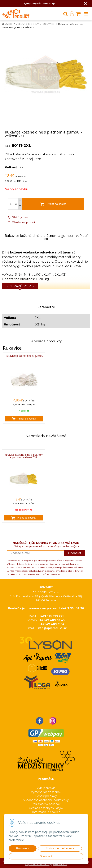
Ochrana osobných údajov (46, 808)
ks (16, 204)
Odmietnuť (46, 856)
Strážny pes (18, 217)
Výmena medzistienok (46, 792)
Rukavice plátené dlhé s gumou (24, 356)
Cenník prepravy (46, 796)
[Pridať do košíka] (24, 419)
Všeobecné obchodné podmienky (46, 800)
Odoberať (75, 553)
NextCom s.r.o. (60, 864)
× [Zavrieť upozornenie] (85, 3)
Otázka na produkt (22, 222)
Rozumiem (23, 848)
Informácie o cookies (46, 812)
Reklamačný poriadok (46, 804)
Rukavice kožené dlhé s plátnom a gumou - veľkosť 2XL (24, 456)
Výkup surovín (46, 788)
